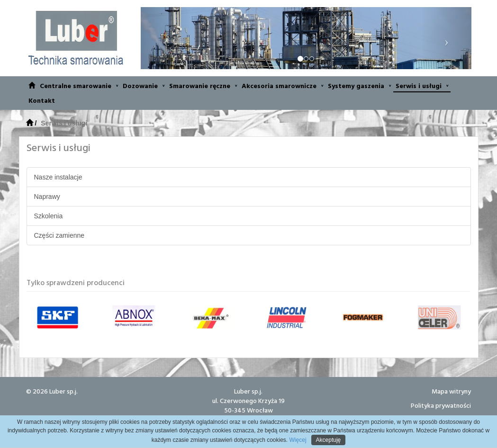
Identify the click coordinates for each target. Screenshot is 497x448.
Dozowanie (144, 85)
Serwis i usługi (422, 85)
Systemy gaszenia (359, 85)
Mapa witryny (451, 391)
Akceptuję (329, 440)
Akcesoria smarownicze (282, 85)
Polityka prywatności (441, 405)
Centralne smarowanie (79, 85)
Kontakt (42, 100)
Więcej (297, 440)
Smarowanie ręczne (203, 85)
